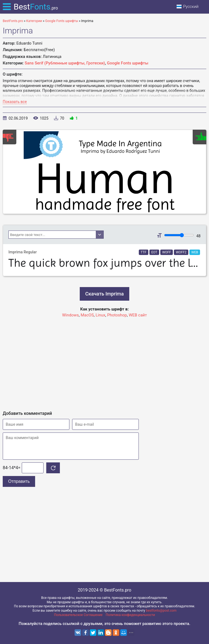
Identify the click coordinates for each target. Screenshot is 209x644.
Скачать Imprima (104, 294)
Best (36, 7)
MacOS (87, 315)
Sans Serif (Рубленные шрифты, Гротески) (65, 63)
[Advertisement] (104, 362)
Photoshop (117, 315)
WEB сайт (138, 315)
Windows (70, 315)
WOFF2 (181, 252)
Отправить (19, 481)
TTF (144, 252)
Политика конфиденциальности (130, 615)
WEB (195, 252)
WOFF (167, 252)
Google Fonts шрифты (128, 63)
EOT (154, 252)
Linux (100, 315)
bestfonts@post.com (161, 611)
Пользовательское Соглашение (78, 615)
